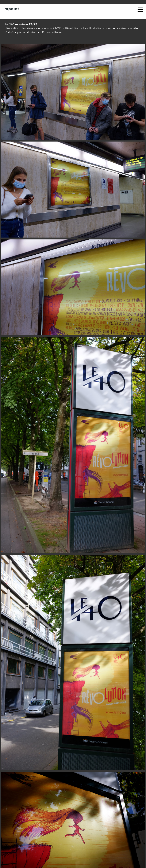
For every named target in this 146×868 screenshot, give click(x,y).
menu (140, 10)
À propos (11, 15)
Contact (26, 15)
